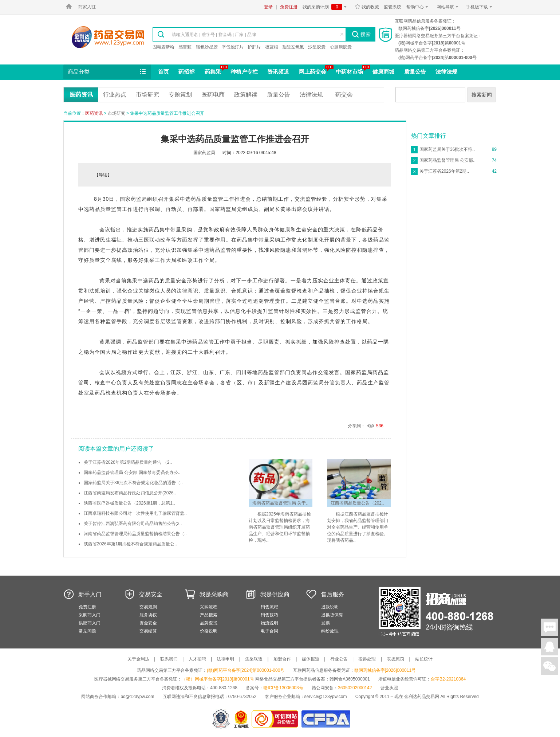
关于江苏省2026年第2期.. (444, 171)
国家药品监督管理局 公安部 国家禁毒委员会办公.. (132, 473)
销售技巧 (269, 615)
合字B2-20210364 (448, 679)
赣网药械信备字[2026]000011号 (385, 670)
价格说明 (209, 631)
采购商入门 (90, 615)
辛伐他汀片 (233, 47)
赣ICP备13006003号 (283, 688)
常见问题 (87, 631)
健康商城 (383, 72)
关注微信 (549, 666)
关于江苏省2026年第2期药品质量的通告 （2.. (128, 462)
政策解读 (246, 95)
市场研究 (147, 95)
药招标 (187, 72)
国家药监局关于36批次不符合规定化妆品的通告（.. (133, 483)
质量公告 (415, 72)
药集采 (213, 72)
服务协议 (148, 615)
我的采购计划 (326, 7)
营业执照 (389, 688)
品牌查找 (209, 623)
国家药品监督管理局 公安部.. (447, 160)
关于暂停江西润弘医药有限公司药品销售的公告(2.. (133, 524)
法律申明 (225, 659)
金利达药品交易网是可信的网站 (276, 719)
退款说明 (330, 607)
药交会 (344, 95)
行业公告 (339, 659)
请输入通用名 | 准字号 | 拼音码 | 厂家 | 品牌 (214, 35)
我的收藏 (367, 7)
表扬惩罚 (395, 659)
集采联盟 (254, 659)
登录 (268, 7)
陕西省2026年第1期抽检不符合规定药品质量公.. (130, 544)
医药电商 (213, 95)
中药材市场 (349, 72)
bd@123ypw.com (137, 697)
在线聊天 (549, 627)
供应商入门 (90, 623)
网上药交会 (313, 72)
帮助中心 (419, 7)
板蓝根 (272, 47)
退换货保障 (332, 615)
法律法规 (446, 72)
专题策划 (180, 95)
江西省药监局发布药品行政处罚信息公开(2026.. (130, 493)
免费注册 (289, 7)
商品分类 (107, 72)
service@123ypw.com (326, 697)
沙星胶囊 (317, 47)
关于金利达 (138, 659)
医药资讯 (81, 95)
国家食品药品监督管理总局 (326, 719)
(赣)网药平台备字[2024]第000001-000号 (246, 670)
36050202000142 (355, 688)
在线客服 (549, 647)
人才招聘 (197, 659)
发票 (326, 623)
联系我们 (169, 659)
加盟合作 (282, 659)
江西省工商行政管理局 (242, 719)
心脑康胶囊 (341, 47)
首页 (163, 72)
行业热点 (115, 95)
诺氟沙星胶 (207, 47)
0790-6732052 (243, 697)
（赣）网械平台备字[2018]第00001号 (218, 679)
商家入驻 (87, 7)
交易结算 (148, 631)
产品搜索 (209, 615)
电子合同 (269, 631)
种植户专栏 (244, 72)
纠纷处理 (330, 631)
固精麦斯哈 (163, 47)
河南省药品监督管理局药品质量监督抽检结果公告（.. (135, 534)
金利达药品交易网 (108, 37)
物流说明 (269, 623)
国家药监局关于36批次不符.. (447, 149)
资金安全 (148, 623)
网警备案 (221, 719)
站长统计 (424, 659)
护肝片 (254, 47)
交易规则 (148, 607)
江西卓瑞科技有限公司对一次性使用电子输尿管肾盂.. (135, 513)
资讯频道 (278, 72)
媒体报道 (311, 659)
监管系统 (393, 7)
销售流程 (269, 607)
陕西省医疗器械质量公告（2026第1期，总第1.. (129, 503)
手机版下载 (480, 7)
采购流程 (209, 607)
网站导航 (449, 7)
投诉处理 (367, 659)
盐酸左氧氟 (293, 47)
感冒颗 (185, 47)
